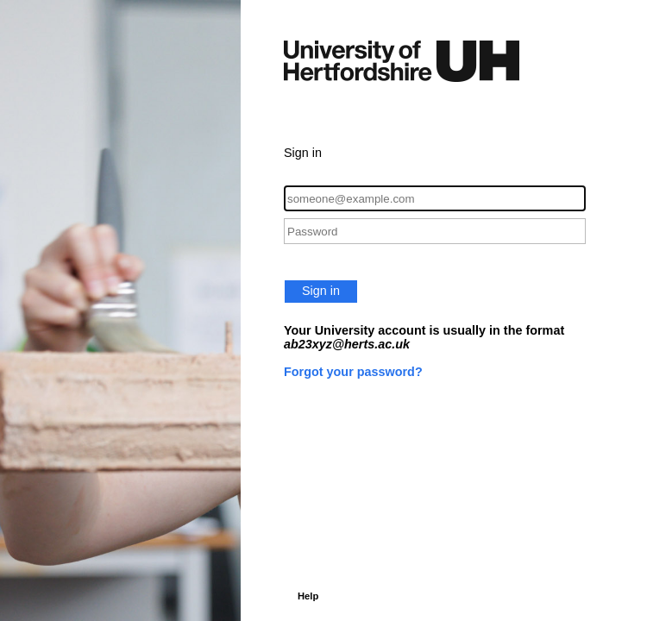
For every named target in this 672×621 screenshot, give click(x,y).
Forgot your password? (353, 372)
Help (308, 596)
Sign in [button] (321, 291)
